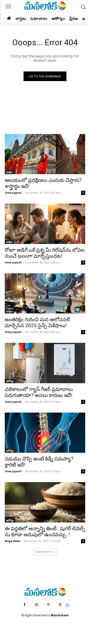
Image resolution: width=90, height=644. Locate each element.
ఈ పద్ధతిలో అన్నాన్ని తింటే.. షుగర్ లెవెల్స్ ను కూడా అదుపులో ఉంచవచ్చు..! (45, 532)
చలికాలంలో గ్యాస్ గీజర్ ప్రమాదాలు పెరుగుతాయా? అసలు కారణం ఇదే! (39, 392)
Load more (45, 552)
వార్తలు (9, 172)
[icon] (67, 605)
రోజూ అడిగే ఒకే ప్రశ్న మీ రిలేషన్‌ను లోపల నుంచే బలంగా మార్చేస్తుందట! (45, 253)
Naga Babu (13, 541)
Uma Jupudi (13, 193)
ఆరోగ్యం (10, 381)
